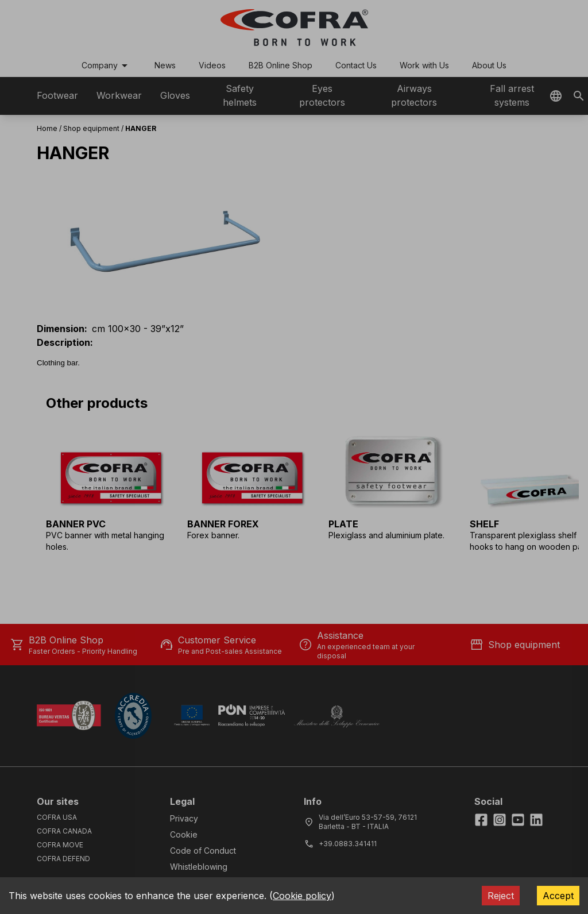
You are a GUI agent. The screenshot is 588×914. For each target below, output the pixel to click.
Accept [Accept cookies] (558, 896)
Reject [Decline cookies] (501, 896)
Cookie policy (302, 896)
